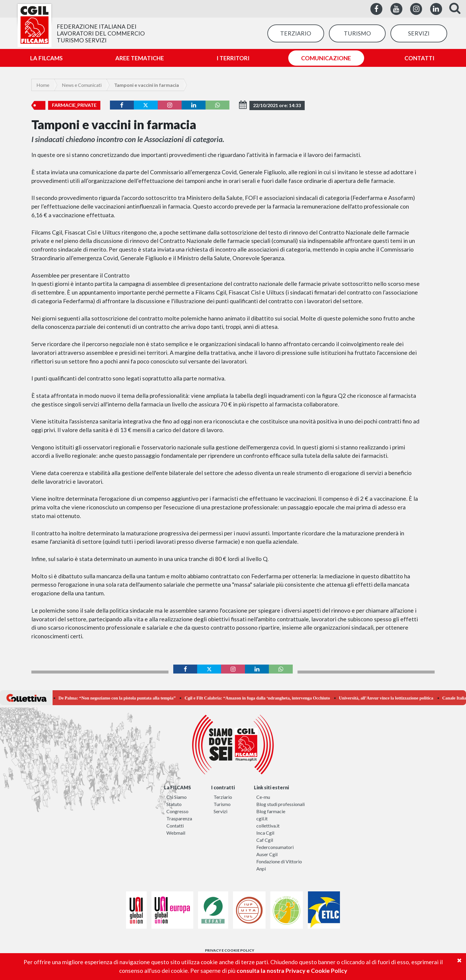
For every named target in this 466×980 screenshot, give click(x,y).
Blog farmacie (271, 811)
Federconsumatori (275, 847)
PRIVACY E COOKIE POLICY (230, 950)
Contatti (175, 826)
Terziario (223, 797)
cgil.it (262, 818)
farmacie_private (74, 105)
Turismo (222, 804)
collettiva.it (268, 826)
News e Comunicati (82, 85)
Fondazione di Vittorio (279, 861)
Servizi (220, 811)
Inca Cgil (265, 833)
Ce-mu (263, 797)
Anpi (261, 869)
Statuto (174, 804)
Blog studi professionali (280, 804)
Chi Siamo (177, 797)
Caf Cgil (265, 840)
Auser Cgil (267, 854)
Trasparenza (179, 818)
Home (43, 85)
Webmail (176, 833)
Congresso (177, 811)
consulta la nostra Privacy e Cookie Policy (292, 971)
